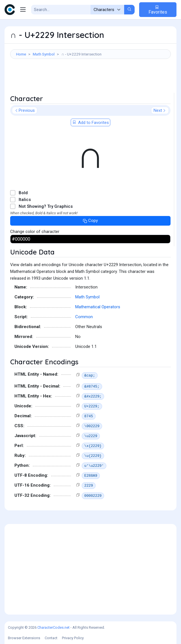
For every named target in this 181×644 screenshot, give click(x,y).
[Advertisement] (90, 79)
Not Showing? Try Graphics (46, 206)
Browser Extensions (24, 638)
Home (21, 54)
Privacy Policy (73, 638)
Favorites (158, 10)
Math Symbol (44, 54)
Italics (25, 200)
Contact (51, 638)
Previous (25, 110)
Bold (23, 193)
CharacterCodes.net (53, 627)
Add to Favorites (90, 123)
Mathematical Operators (98, 307)
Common (84, 317)
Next (160, 110)
